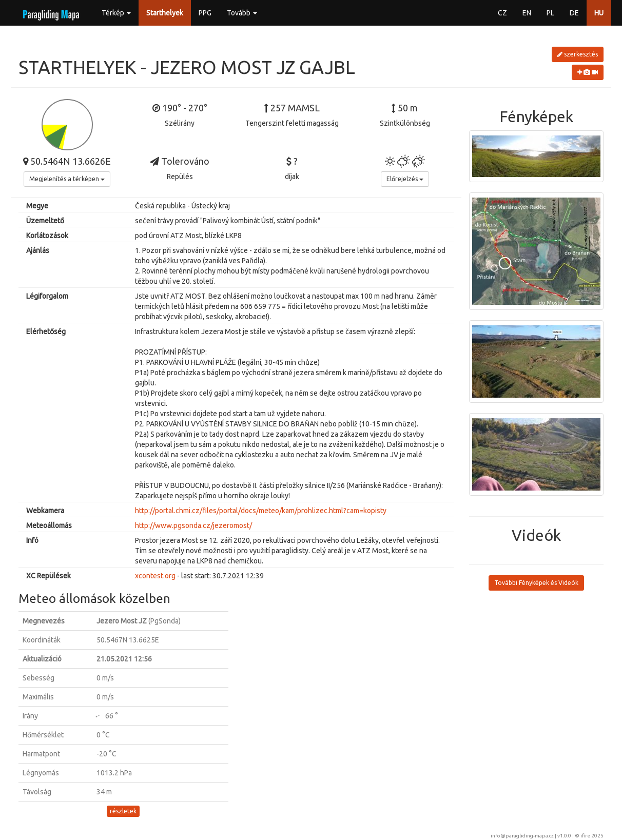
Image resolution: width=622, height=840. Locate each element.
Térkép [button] (116, 13)
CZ (502, 13)
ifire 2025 (592, 836)
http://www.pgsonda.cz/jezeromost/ (193, 525)
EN (527, 13)
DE (574, 13)
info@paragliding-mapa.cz (522, 836)
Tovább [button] (242, 13)
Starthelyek (165, 13)
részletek (123, 811)
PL (550, 13)
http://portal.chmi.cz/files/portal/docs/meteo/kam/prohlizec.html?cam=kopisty (261, 511)
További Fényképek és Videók (536, 583)
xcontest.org (155, 576)
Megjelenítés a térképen (67, 179)
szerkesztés (578, 54)
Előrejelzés (405, 179)
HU (599, 13)
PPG (205, 13)
